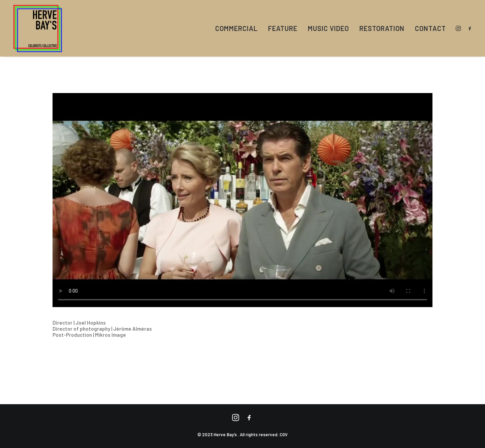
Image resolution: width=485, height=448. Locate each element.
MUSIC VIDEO (328, 28)
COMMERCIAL (236, 28)
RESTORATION (382, 28)
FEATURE (283, 28)
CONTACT (430, 28)
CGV (284, 435)
